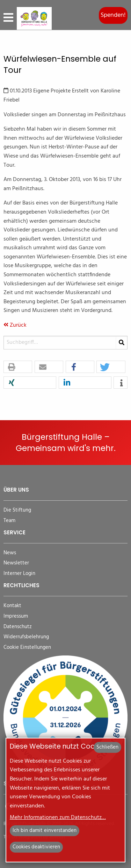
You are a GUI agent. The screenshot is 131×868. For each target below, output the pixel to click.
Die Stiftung (17, 510)
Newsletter (16, 563)
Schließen (107, 747)
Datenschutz (18, 627)
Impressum (16, 616)
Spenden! (113, 15)
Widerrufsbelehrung (26, 637)
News (10, 553)
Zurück (15, 325)
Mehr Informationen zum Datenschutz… (58, 818)
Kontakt (12, 606)
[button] (18, 367)
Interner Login (19, 574)
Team (9, 521)
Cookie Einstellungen (27, 648)
